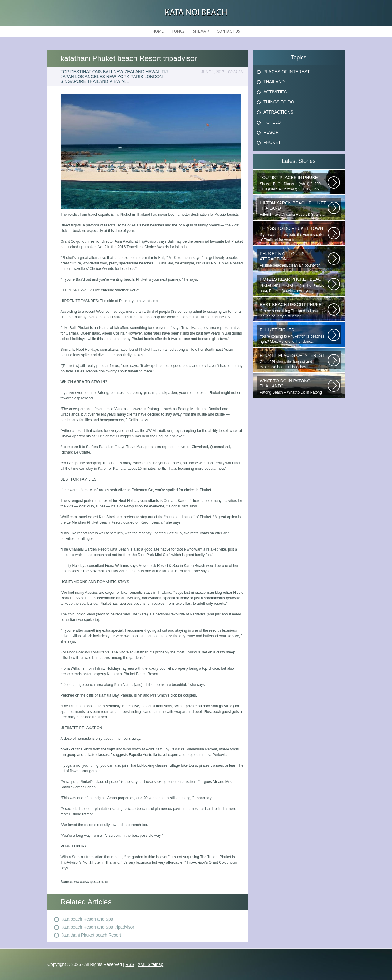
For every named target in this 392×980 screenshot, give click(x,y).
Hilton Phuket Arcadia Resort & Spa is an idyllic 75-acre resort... (294, 209)
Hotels (272, 122)
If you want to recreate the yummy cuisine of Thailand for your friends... (294, 234)
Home (158, 32)
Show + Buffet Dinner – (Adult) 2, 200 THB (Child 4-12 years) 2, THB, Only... (294, 183)
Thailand (274, 82)
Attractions (278, 112)
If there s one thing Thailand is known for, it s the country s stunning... (294, 310)
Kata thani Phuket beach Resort (91, 935)
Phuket (272, 142)
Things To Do (279, 102)
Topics (178, 32)
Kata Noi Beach (196, 13)
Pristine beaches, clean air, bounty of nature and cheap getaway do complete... (294, 260)
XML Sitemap (151, 964)
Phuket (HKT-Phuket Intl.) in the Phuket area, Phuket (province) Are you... (294, 285)
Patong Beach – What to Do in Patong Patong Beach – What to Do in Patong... (294, 387)
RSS (130, 964)
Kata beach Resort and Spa (87, 919)
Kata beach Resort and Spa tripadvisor (97, 927)
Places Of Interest (287, 72)
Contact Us (228, 32)
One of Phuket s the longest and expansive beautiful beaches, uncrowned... (294, 361)
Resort (272, 132)
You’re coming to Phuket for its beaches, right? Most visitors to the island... (294, 336)
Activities (275, 92)
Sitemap (201, 32)
